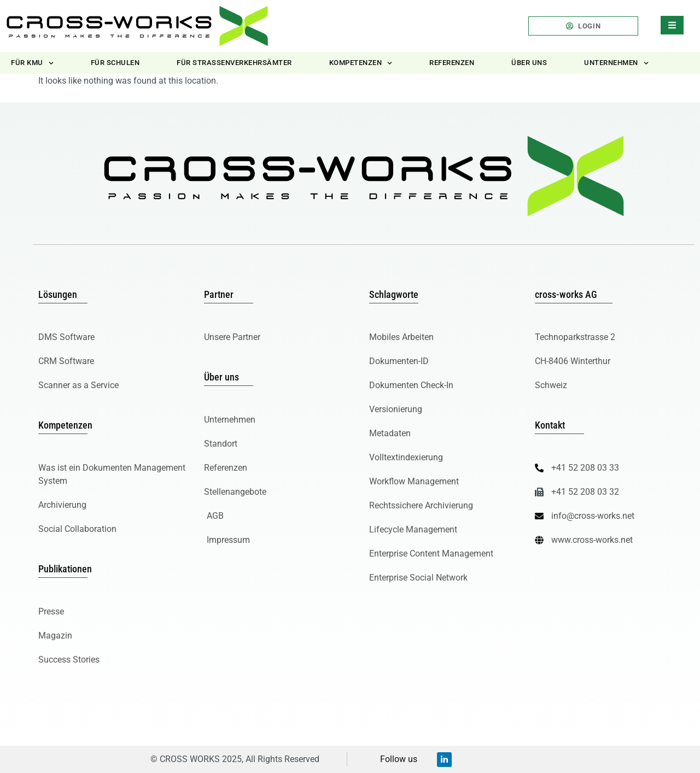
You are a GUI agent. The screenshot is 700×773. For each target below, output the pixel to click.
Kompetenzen (361, 63)
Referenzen (452, 63)
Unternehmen (616, 63)
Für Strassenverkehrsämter (234, 63)
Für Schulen (115, 63)
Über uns (529, 63)
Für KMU (32, 63)
